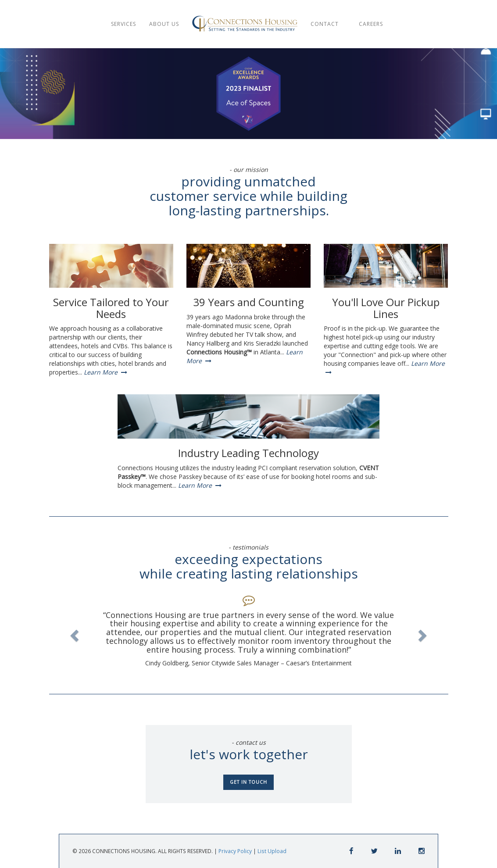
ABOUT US (164, 24)
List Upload (272, 851)
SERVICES (123, 24)
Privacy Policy (235, 851)
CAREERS (372, 24)
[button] (73, 633)
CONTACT (327, 24)
